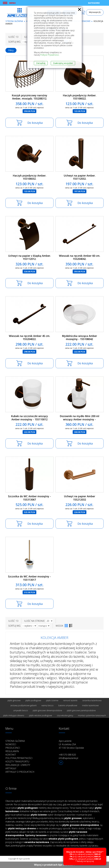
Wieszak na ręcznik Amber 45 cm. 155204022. (29, 338)
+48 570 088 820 (67, 755)
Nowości (11, 744)
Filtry (11, 50)
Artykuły (11, 768)
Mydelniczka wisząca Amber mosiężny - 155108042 (79, 338)
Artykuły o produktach (20, 772)
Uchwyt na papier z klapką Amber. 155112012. (29, 257)
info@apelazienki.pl (68, 758)
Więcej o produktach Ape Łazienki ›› (55, 865)
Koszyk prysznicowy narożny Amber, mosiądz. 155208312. (29, 97)
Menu (12, 3)
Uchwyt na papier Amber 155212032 (80, 498)
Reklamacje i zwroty (18, 765)
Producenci (13, 748)
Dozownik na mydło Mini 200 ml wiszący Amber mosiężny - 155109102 (80, 419)
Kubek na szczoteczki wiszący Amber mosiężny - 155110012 (29, 418)
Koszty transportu (17, 762)
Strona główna (14, 21)
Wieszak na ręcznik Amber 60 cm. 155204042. (80, 257)
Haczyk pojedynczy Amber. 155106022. (80, 97)
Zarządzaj (41, 63)
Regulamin (12, 751)
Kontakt (11, 755)
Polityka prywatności (19, 758)
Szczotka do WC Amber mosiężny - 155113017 (29, 578)
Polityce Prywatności (50, 55)
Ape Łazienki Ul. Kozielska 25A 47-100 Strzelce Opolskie (71, 744)
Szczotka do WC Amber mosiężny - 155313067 (29, 498)
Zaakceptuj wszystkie (63, 63)
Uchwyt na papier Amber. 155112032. (80, 177)
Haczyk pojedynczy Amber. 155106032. (29, 177)
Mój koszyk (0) (95, 12)
